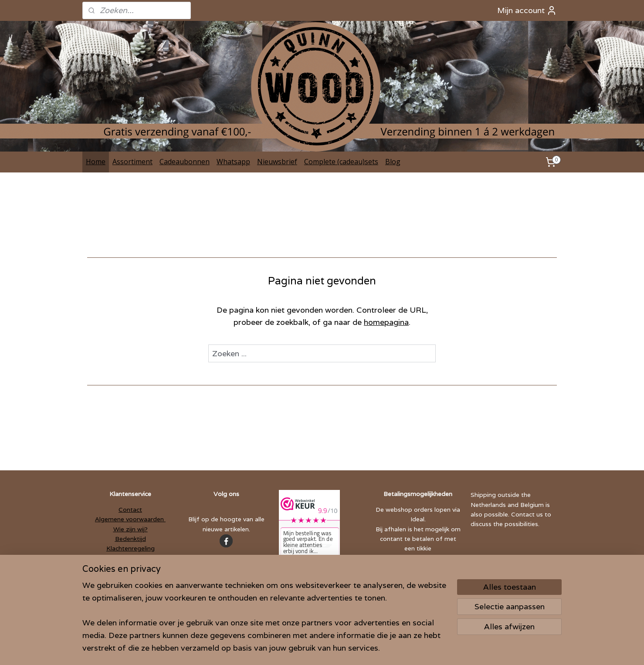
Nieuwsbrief (277, 162)
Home (96, 162)
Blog (393, 162)
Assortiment (132, 162)
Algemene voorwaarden (130, 519)
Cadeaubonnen (185, 162)
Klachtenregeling (130, 548)
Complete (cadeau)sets (341, 162)
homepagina (386, 322)
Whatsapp (233, 162)
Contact (130, 510)
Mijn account (527, 10)
